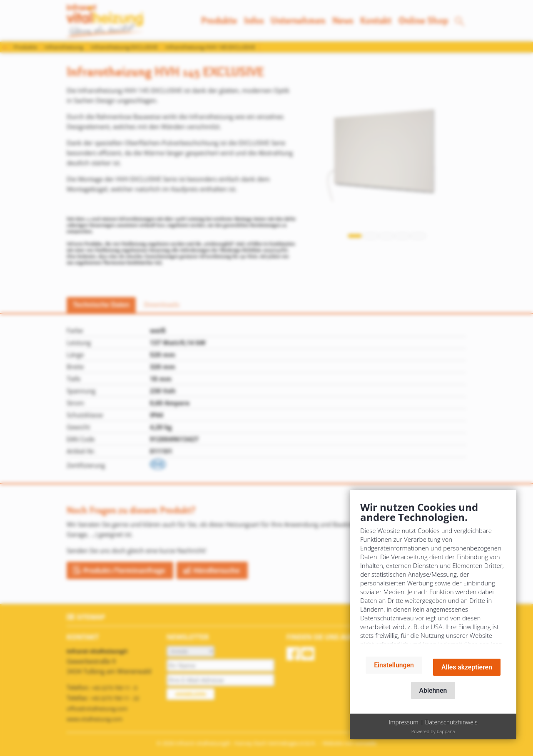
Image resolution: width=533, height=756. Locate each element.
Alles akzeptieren (467, 667)
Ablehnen (433, 690)
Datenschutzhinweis (451, 722)
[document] (433, 575)
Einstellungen (394, 665)
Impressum (403, 722)
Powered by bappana (433, 731)
